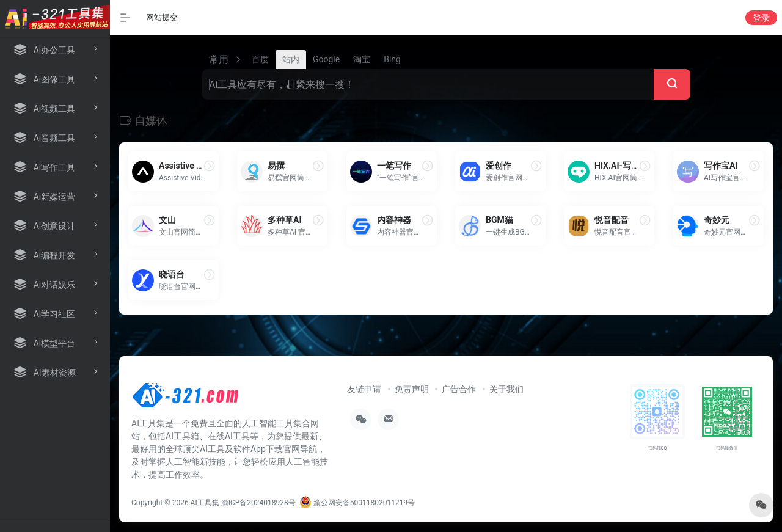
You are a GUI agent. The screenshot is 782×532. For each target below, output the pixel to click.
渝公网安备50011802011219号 (357, 503)
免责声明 (412, 389)
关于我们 (506, 389)
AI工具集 (205, 503)
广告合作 (459, 389)
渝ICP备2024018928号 (258, 503)
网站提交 (162, 17)
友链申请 (364, 389)
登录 (761, 18)
